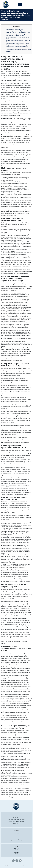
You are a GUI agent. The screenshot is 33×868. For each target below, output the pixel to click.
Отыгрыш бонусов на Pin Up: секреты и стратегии (18, 45)
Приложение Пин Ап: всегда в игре (14, 29)
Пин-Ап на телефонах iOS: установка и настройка (18, 32)
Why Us (16, 850)
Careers (16, 852)
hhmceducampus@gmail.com (16, 839)
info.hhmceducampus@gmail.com (16, 841)
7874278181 (17, 832)
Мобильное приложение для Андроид (15, 31)
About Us (17, 848)
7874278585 (17, 834)
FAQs (16, 854)
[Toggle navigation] (30, 5)
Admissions (16, 851)
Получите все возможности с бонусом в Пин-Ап (17, 43)
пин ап (9, 84)
